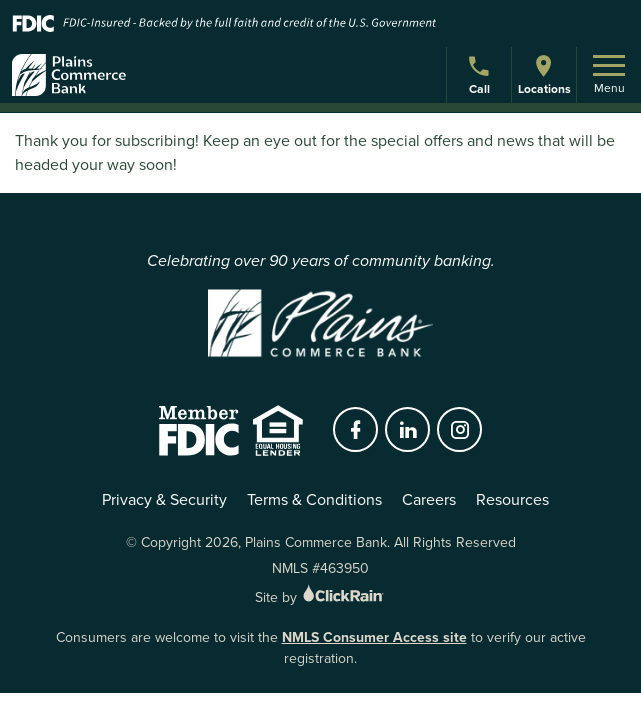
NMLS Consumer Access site (374, 637)
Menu (609, 76)
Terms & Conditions (314, 499)
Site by (320, 597)
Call (481, 77)
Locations (544, 74)
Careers (429, 499)
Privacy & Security (164, 499)
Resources (512, 499)
